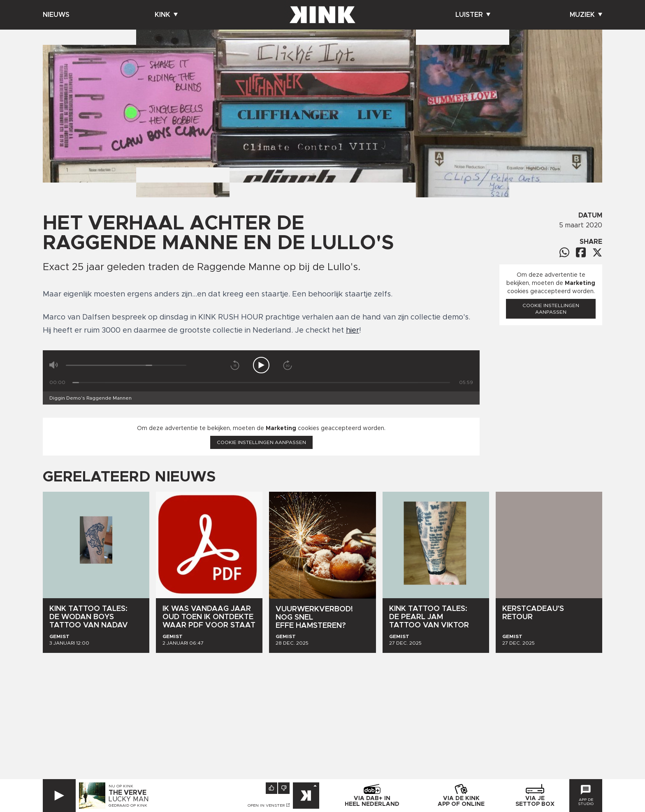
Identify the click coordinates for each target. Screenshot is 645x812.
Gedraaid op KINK (128, 805)
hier (353, 331)
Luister (473, 15)
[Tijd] (261, 383)
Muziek (586, 15)
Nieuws (56, 15)
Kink (166, 15)
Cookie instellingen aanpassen (261, 442)
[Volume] (126, 365)
